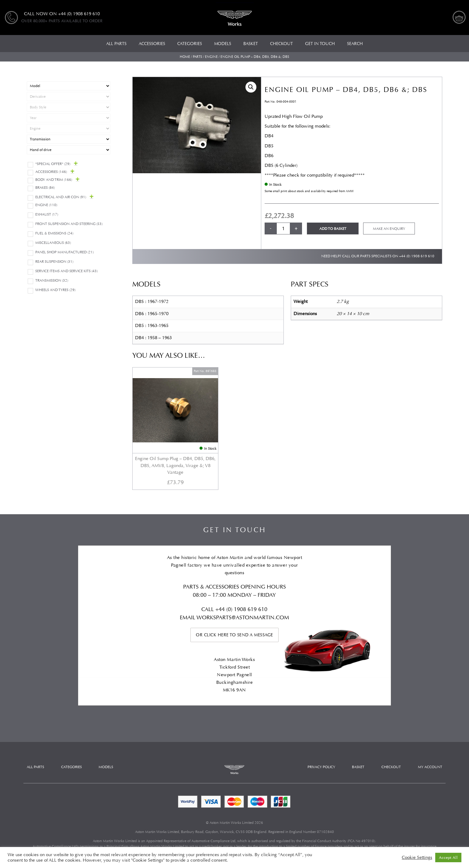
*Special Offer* (53, 164)
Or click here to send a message (234, 617)
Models (106, 749)
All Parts (35, 749)
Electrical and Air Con (61, 197)
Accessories (51, 172)
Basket (358, 749)
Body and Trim (54, 180)
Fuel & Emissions (54, 233)
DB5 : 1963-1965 (152, 326)
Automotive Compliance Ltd (213, 823)
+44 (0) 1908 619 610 (417, 256)
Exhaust (47, 214)
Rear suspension (54, 262)
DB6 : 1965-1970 (152, 314)
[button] (251, 87)
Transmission (52, 281)
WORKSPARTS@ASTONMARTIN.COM (243, 600)
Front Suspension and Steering (69, 224)
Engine (211, 57)
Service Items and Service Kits (66, 271)
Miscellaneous (53, 243)
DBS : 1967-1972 (152, 302)
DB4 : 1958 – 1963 (153, 338)
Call (208, 592)
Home (185, 57)
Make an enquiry (389, 229)
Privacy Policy (321, 749)
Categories (71, 749)
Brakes (45, 188)
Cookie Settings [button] (417, 858)
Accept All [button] (448, 857)
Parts (198, 57)
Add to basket (333, 229)
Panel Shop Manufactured (64, 252)
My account (430, 749)
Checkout (391, 749)
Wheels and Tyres (55, 290)
